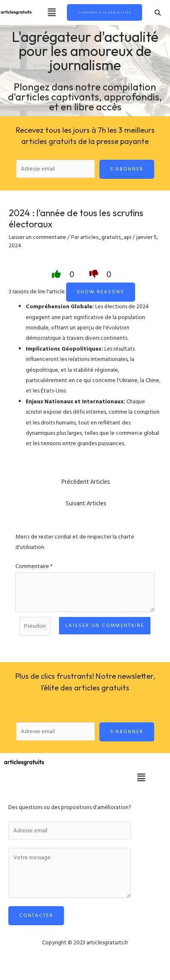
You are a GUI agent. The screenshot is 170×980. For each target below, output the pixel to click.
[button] (52, 12)
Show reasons (101, 292)
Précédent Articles (86, 482)
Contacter (36, 915)
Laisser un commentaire (37, 237)
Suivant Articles (86, 503)
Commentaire (34, 566)
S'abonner (127, 169)
